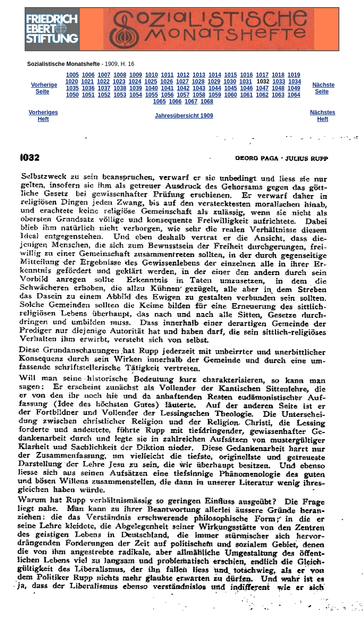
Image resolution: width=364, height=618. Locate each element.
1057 (183, 95)
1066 (175, 101)
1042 (183, 88)
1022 (104, 82)
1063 (278, 95)
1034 (295, 82)
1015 (231, 75)
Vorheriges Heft (43, 116)
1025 (151, 82)
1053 (120, 95)
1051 (88, 95)
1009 (136, 75)
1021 (87, 82)
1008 (120, 75)
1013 (199, 75)
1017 (262, 75)
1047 (262, 88)
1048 (278, 88)
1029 (214, 82)
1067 (191, 101)
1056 (168, 95)
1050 (73, 95)
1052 (104, 95)
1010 (151, 75)
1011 (168, 75)
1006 (88, 75)
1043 (199, 88)
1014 (215, 75)
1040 (151, 88)
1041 (168, 88)
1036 (88, 88)
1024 (135, 82)
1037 (104, 88)
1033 (279, 82)
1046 (247, 88)
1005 (73, 75)
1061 (247, 95)
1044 (215, 88)
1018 (278, 75)
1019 (294, 75)
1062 (262, 95)
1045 (231, 88)
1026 (167, 82)
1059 (215, 95)
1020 (72, 82)
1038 (120, 88)
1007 (104, 75)
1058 (199, 95)
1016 (247, 75)
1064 (294, 95)
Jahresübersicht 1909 (184, 116)
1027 (183, 82)
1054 (136, 95)
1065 (159, 101)
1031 (246, 82)
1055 (151, 95)
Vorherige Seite (44, 88)
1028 (198, 82)
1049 (294, 88)
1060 (231, 95)
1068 (207, 101)
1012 (183, 75)
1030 (230, 82)
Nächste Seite (323, 88)
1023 (119, 82)
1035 (73, 88)
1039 (136, 88)
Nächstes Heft (323, 116)
